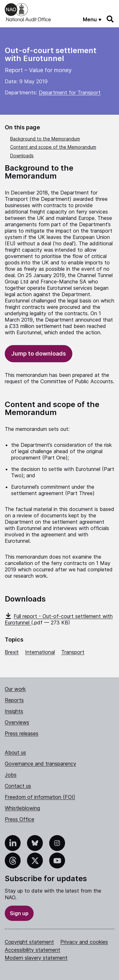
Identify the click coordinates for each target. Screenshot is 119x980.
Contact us (18, 786)
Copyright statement (29, 942)
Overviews (17, 722)
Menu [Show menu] (90, 19)
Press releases (22, 733)
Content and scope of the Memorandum (53, 147)
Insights (14, 711)
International (40, 652)
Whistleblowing (22, 808)
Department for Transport (70, 92)
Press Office (20, 819)
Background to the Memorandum (45, 139)
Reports (14, 700)
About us (15, 752)
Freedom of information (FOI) (40, 797)
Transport (73, 652)
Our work (15, 689)
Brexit (12, 652)
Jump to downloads (39, 354)
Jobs (11, 775)
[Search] (110, 19)
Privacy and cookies (84, 942)
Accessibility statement (33, 950)
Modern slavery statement (36, 958)
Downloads (22, 156)
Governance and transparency (40, 764)
